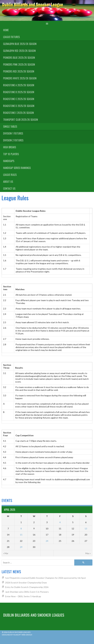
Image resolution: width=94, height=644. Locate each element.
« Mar (6, 553)
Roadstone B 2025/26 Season (19, 92)
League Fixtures (11, 37)
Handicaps (9, 161)
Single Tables (10, 127)
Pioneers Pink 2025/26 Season (19, 65)
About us (8, 182)
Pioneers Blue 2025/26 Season (19, 58)
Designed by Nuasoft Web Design (17, 635)
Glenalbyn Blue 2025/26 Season (20, 44)
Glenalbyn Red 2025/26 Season (19, 51)
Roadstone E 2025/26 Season (18, 113)
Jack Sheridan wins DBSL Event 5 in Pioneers (27, 592)
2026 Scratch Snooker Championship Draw (26, 583)
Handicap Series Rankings (17, 168)
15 (21, 535)
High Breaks (10, 147)
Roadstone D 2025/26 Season (19, 106)
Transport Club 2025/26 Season (21, 120)
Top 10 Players (11, 154)
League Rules (10, 175)
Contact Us (9, 189)
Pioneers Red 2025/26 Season (19, 71)
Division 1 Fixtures (13, 133)
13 (86, 529)
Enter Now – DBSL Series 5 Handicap (23, 596)
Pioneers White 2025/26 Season (20, 78)
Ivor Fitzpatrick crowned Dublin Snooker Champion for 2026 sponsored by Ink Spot (46, 578)
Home (6, 30)
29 (21, 547)
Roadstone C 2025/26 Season (19, 99)
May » (88, 553)
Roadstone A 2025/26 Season (19, 85)
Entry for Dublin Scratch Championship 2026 (27, 587)
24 (47, 541)
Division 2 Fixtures (13, 140)
